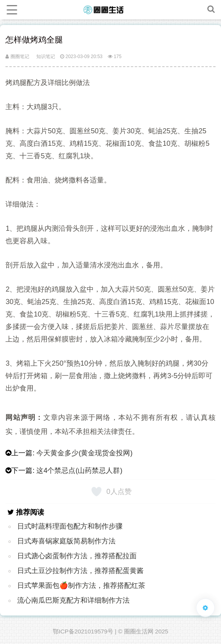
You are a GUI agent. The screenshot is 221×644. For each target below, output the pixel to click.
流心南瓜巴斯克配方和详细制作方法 (73, 600)
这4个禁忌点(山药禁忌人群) (79, 471)
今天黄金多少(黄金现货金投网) (84, 453)
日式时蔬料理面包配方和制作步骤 (70, 526)
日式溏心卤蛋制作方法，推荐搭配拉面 (77, 556)
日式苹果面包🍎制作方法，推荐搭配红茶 (81, 586)
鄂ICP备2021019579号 (83, 631)
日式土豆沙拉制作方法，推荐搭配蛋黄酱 (80, 571)
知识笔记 (46, 57)
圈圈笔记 (17, 57)
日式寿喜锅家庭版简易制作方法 (66, 541)
